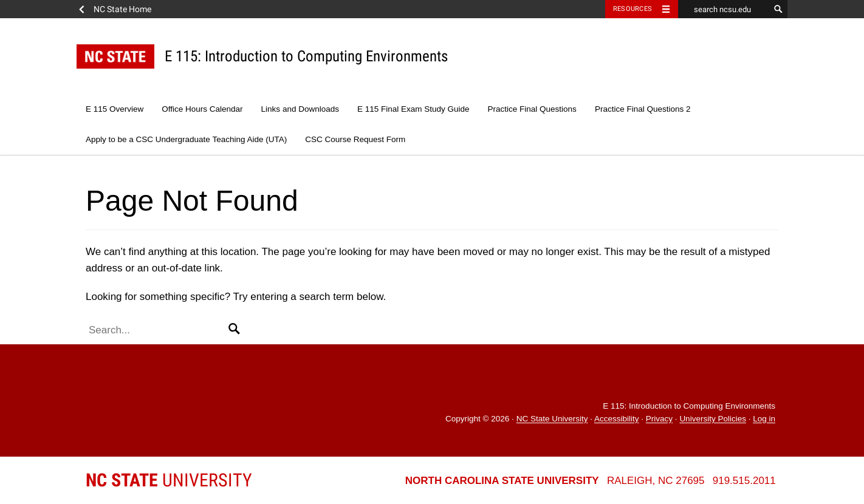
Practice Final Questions (532, 109)
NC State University (552, 419)
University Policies (713, 419)
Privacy (659, 419)
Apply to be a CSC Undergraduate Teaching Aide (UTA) (186, 139)
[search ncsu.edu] (724, 9)
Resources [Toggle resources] (633, 9)
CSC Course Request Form (355, 139)
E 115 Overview (115, 109)
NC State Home (122, 9)
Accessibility (617, 419)
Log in (764, 419)
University (169, 480)
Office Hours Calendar (202, 109)
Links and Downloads (300, 109)
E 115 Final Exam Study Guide (413, 109)
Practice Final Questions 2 (643, 109)
